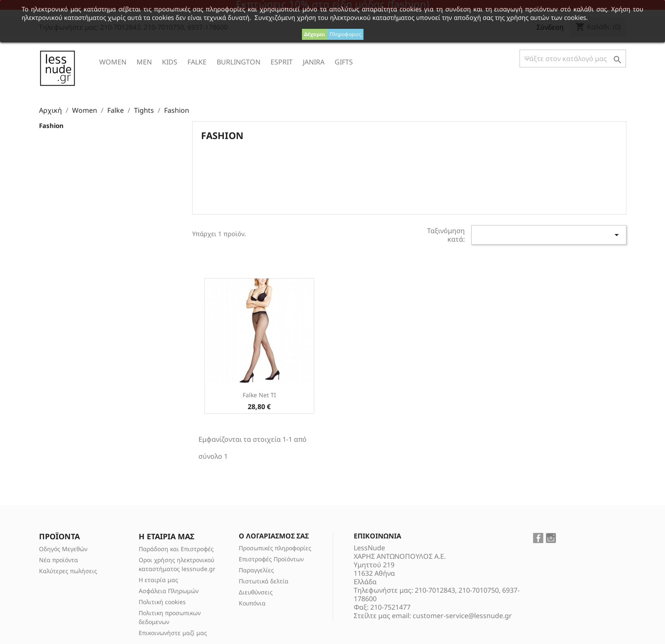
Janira (314, 62)
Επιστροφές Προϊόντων (271, 559)
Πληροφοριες (345, 34)
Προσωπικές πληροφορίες (275, 548)
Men (144, 62)
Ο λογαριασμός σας (274, 536)
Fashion (51, 125)
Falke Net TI (259, 395)
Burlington (239, 62)
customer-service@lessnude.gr (462, 616)
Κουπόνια (252, 603)
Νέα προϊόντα (59, 560)
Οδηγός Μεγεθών (63, 549)
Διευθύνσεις (256, 592)
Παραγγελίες (256, 570)
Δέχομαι (315, 34)
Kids (170, 62)
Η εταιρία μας (158, 580)
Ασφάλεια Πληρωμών (169, 591)
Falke (197, 62)
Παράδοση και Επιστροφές (176, 549)
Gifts (344, 62)
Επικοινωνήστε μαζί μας (173, 633)
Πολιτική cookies (162, 602)
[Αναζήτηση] (573, 59)
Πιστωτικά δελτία (264, 581)
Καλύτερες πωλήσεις (68, 571)
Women (113, 62)
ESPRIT (282, 62)
